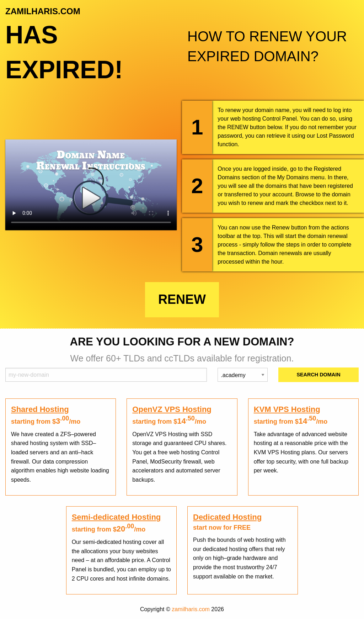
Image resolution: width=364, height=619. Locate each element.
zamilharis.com (191, 609)
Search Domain (318, 375)
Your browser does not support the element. (91, 185)
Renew (182, 299)
